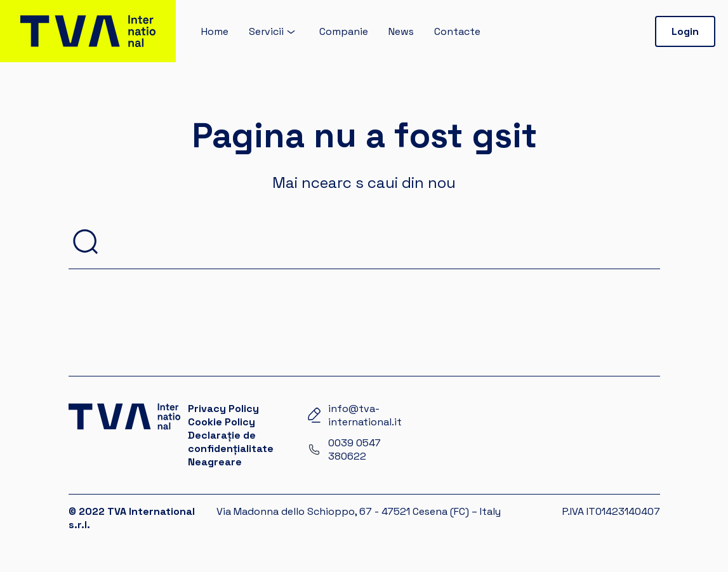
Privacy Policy (223, 409)
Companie (344, 31)
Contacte (457, 31)
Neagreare (215, 462)
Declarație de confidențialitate (231, 442)
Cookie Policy (222, 422)
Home (215, 31)
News (401, 31)
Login (685, 31)
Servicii (266, 31)
